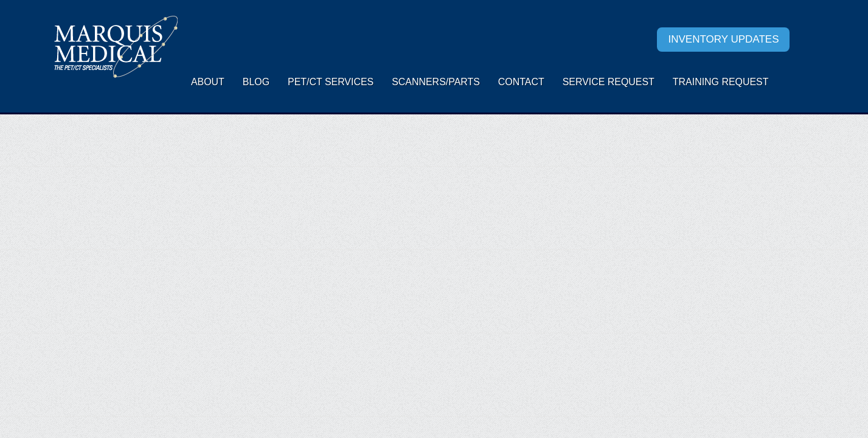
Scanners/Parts (436, 82)
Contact (521, 82)
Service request (609, 82)
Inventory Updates (723, 39)
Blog (256, 82)
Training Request (721, 82)
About (208, 82)
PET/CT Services (331, 82)
